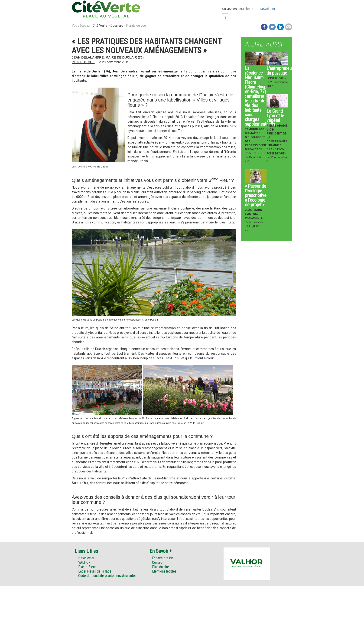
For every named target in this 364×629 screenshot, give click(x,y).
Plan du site (161, 567)
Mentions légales (164, 571)
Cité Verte (100, 26)
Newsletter (267, 9)
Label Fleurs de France (95, 571)
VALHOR (84, 562)
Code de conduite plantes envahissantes (107, 576)
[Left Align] (225, 17)
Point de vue (83, 62)
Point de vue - (255, 153)
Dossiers (117, 26)
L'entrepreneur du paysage (280, 71)
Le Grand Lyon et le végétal (275, 116)
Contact (158, 562)
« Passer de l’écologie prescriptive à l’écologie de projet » (256, 195)
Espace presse (163, 558)
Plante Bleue (87, 567)
